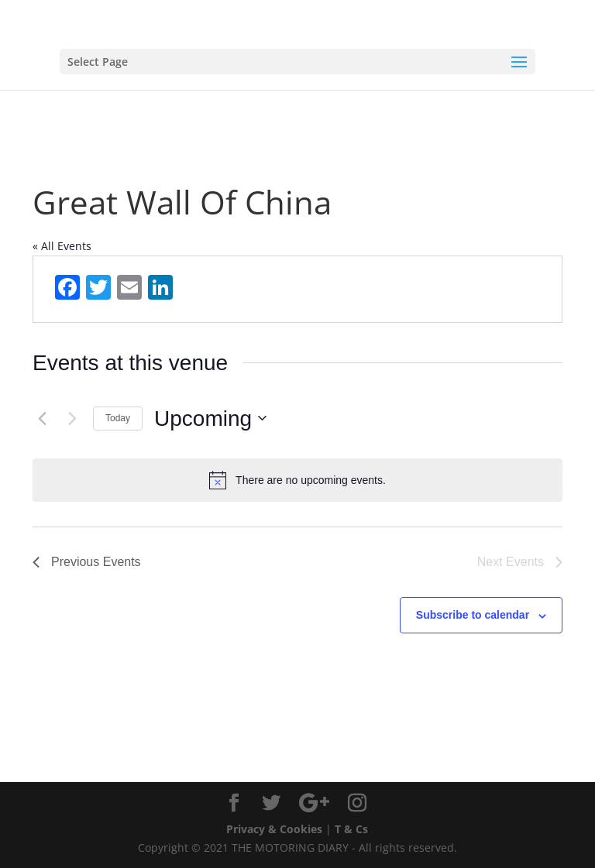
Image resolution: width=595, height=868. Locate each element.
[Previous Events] (42, 418)
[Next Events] (72, 418)
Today (118, 418)
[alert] (297, 480)
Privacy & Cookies (274, 829)
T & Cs (351, 829)
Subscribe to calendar (473, 615)
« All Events (62, 246)
